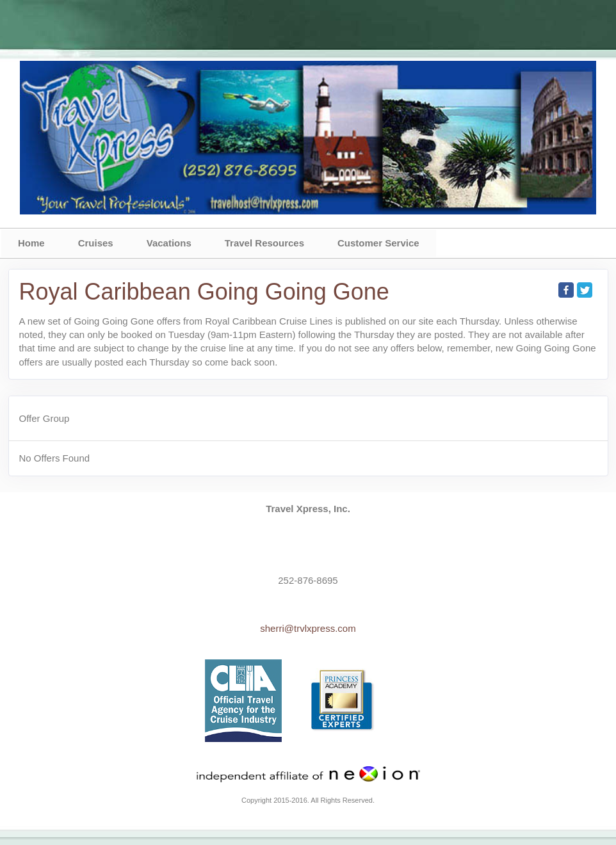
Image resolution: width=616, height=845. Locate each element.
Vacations (169, 243)
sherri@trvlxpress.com (308, 628)
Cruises (96, 243)
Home (31, 243)
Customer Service (378, 243)
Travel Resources (264, 243)
